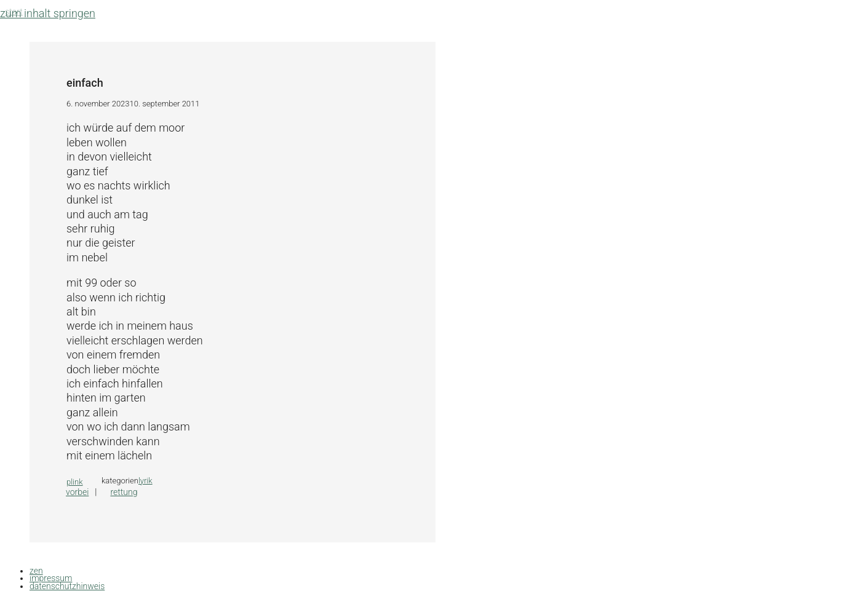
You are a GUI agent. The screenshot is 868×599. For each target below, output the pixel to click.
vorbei (77, 492)
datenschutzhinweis (67, 586)
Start (14, 12)
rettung (124, 492)
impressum (51, 578)
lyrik (145, 481)
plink (75, 482)
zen (36, 571)
